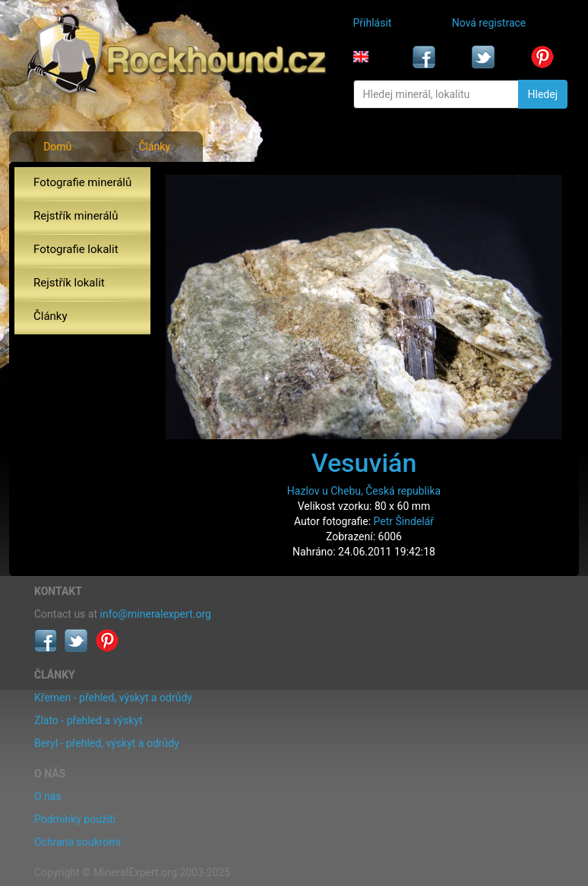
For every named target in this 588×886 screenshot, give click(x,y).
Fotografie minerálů (82, 182)
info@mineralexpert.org (156, 614)
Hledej (543, 94)
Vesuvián (364, 463)
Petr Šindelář (404, 521)
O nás (48, 796)
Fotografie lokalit (76, 249)
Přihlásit (373, 23)
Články (154, 147)
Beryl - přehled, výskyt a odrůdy (107, 743)
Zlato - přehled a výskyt (88, 720)
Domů (57, 147)
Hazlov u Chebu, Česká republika (364, 491)
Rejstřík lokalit (69, 283)
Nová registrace (489, 23)
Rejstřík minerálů (76, 216)
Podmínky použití (75, 819)
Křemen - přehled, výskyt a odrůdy (113, 698)
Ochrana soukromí (77, 842)
